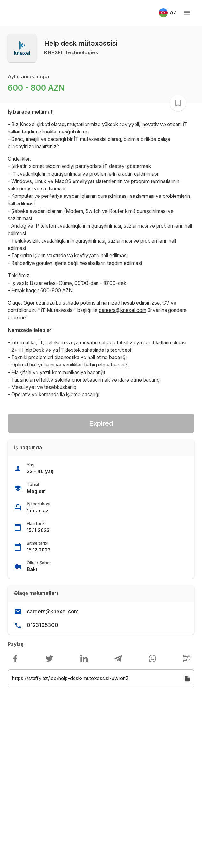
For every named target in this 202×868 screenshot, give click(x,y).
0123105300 (43, 625)
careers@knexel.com (53, 611)
